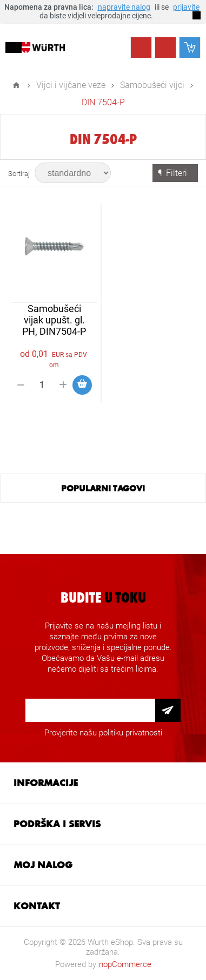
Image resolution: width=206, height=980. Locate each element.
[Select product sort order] (73, 173)
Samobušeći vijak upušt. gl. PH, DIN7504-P (54, 320)
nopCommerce (125, 964)
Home (16, 85)
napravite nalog (124, 7)
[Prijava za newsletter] (90, 710)
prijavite (186, 7)
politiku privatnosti (131, 733)
